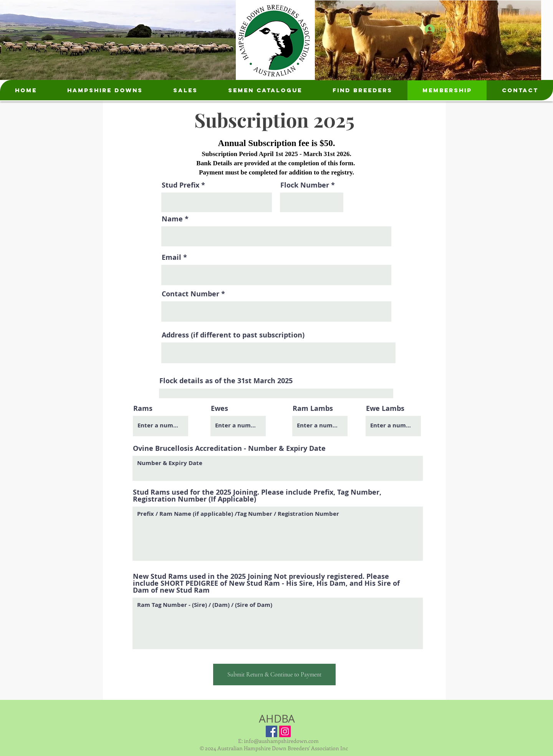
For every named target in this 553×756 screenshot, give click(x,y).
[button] (105, 90)
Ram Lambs (313, 409)
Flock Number (305, 185)
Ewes (219, 409)
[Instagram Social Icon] (285, 731)
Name (172, 219)
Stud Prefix (180, 185)
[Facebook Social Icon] (272, 731)
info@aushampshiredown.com (281, 741)
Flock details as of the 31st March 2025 (226, 381)
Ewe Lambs (385, 409)
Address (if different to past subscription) (233, 335)
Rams (143, 409)
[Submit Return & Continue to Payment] (274, 675)
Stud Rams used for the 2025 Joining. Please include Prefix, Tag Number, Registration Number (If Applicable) (257, 496)
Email (171, 258)
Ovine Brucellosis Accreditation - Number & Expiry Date (229, 449)
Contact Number (190, 294)
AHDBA (277, 719)
